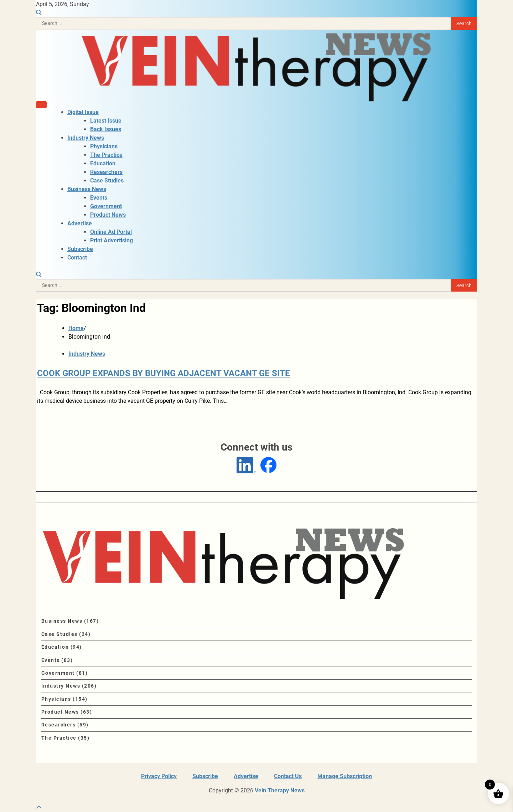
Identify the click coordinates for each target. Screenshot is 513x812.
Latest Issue (106, 121)
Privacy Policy (159, 776)
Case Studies (107, 181)
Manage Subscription (345, 776)
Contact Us (288, 776)
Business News (87, 189)
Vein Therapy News (280, 790)
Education (103, 163)
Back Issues (106, 129)
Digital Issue (83, 112)
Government (106, 206)
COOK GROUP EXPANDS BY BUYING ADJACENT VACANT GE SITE (164, 373)
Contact (77, 258)
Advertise (80, 223)
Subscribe (80, 249)
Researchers (106, 172)
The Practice (106, 155)
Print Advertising (112, 240)
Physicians (104, 146)
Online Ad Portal (111, 232)
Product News (108, 215)
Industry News (86, 138)
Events (99, 198)
